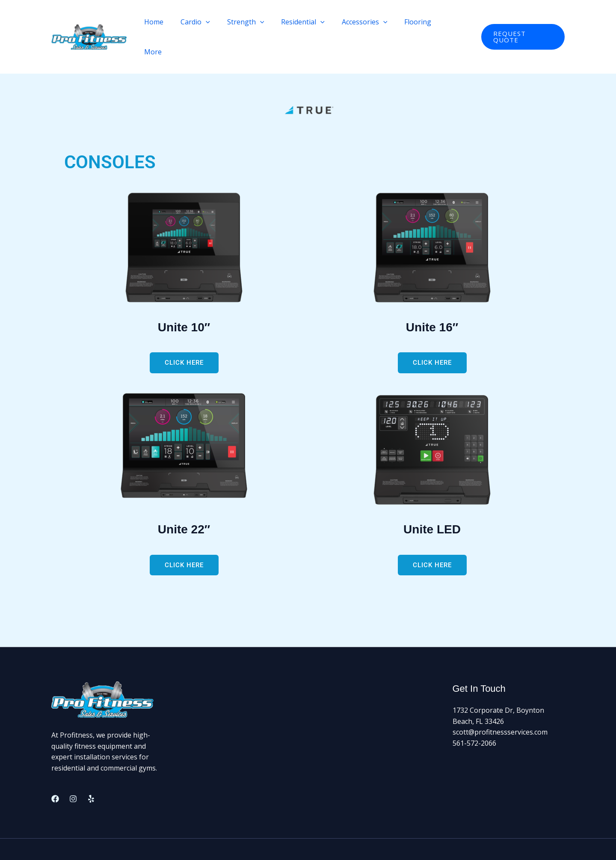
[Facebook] (55, 769)
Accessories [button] (371, 22)
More (457, 22)
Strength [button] (259, 22)
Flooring (421, 22)
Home (174, 22)
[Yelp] (91, 769)
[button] (222, 22)
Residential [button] (313, 22)
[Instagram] (73, 769)
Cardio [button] (212, 22)
